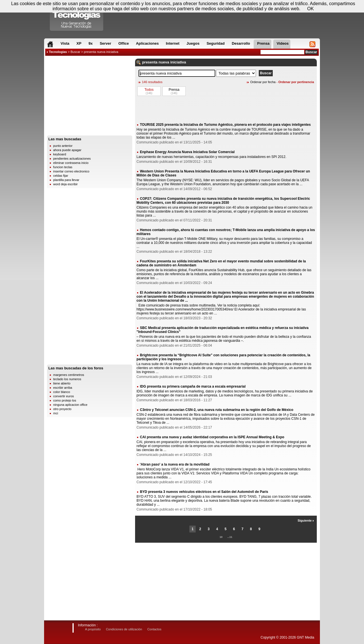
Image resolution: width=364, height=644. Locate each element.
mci (56, 413)
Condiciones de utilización (124, 629)
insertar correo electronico (71, 171)
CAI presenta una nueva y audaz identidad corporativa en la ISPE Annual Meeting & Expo (212, 437)
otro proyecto (62, 409)
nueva (164, 62)
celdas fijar (61, 176)
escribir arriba (63, 388)
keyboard (60, 154)
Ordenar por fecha (263, 82)
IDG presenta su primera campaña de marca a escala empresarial (193, 386)
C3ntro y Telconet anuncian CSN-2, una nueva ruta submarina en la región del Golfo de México (217, 410)
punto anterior (63, 146)
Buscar (75, 52)
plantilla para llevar (66, 180)
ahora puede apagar (67, 150)
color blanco (62, 392)
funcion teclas (63, 167)
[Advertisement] (90, 97)
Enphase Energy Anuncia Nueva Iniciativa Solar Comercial (187, 152)
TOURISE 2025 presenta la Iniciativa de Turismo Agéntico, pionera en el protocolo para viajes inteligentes (225, 125)
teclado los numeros (67, 379)
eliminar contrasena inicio (71, 163)
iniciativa (178, 62)
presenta (150, 62)
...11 (230, 537)
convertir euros (64, 396)
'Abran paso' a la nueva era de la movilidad (175, 464)
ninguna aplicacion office (70, 405)
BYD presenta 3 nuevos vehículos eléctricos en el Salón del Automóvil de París (204, 492)
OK (310, 9)
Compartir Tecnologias (77, 17)
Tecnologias (58, 52)
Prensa (174, 90)
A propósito (93, 629)
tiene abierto (62, 383)
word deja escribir (65, 184)
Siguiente (306, 520)
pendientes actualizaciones (72, 159)
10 (221, 537)
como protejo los (65, 400)
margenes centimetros (69, 375)
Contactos (154, 629)
